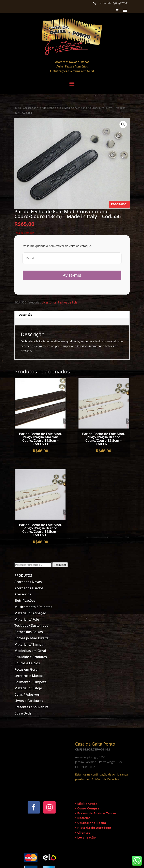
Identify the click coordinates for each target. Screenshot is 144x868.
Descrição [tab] (26, 315)
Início (18, 108)
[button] (123, 124)
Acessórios (30, 108)
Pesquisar (60, 565)
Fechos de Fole (68, 302)
